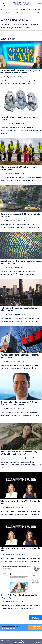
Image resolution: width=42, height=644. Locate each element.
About (31, 641)
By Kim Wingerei (6, 77)
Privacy (39, 643)
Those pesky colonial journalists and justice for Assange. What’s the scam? (20, 72)
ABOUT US (31, 10)
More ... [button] (35, 618)
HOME (2, 10)
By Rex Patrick (5, 124)
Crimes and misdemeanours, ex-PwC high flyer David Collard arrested (19, 403)
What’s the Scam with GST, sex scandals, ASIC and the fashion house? (19, 453)
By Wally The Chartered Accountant (13, 458)
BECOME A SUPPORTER (36, 627)
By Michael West (6, 173)
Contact (37, 641)
